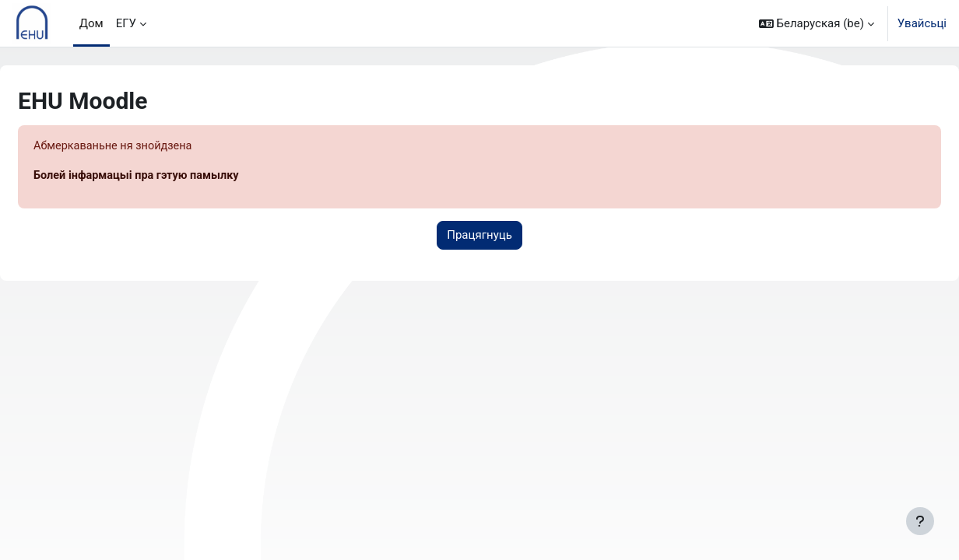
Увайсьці (922, 23)
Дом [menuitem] (91, 23)
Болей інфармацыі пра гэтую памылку (177, 177)
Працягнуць (479, 236)
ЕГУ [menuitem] (126, 23)
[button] (817, 23)
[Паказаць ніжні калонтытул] (920, 521)
